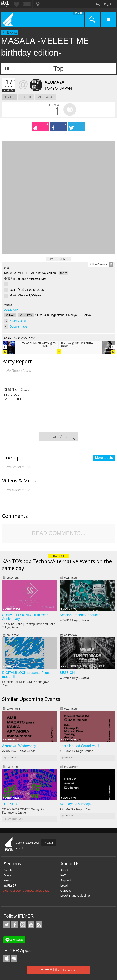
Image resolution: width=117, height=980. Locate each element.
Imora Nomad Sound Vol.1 (79, 746)
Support (66, 880)
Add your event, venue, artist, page (26, 891)
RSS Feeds (39, 925)
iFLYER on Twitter (7, 925)
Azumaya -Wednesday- (20, 746)
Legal (64, 885)
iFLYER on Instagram (23, 925)
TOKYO (27, 315)
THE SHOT (11, 804)
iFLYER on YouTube (31, 925)
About (64, 870)
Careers (66, 891)
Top (58, 68)
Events (12, 32)
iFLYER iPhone (7, 958)
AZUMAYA (11, 310)
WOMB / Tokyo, (74, 620)
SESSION (67, 673)
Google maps (18, 326)
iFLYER (9, 844)
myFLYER (10, 885)
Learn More (58, 437)
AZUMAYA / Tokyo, (19, 751)
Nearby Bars (18, 321)
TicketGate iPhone (14, 958)
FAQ (63, 875)
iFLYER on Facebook (15, 925)
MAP (12, 315)
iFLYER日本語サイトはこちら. (58, 970)
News (7, 880)
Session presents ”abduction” (81, 615)
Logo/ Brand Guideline (75, 896)
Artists (7, 875)
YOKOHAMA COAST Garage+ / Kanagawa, (23, 811)
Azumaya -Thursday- (75, 804)
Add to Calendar (99, 265)
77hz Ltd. (48, 843)
